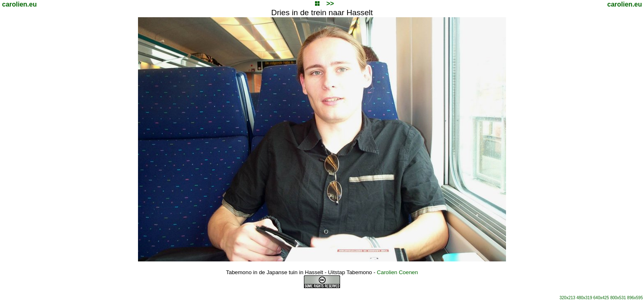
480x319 (584, 298)
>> (330, 3)
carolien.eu (19, 4)
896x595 (635, 298)
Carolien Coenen (398, 272)
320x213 (567, 298)
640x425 (601, 298)
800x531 (618, 298)
